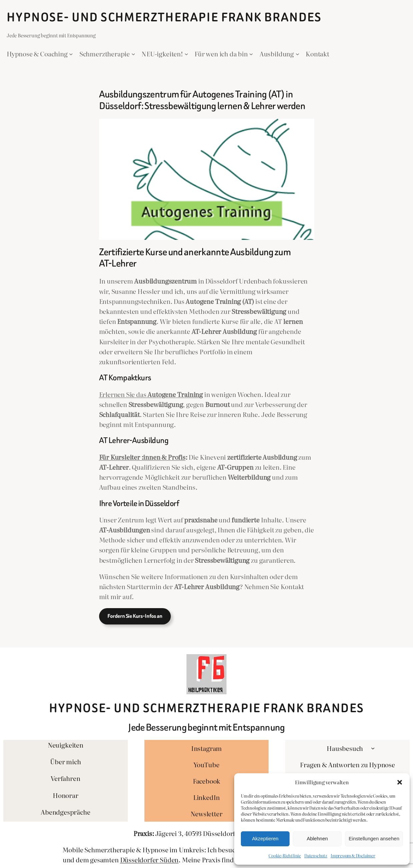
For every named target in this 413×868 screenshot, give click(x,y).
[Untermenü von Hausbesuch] (373, 748)
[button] (400, 782)
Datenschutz (316, 856)
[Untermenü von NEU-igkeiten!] (186, 54)
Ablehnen (317, 838)
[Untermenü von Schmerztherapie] (133, 54)
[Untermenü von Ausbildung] (297, 54)
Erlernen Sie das (151, 394)
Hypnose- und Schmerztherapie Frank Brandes (164, 17)
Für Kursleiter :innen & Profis (142, 457)
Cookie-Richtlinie (285, 856)
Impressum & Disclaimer (353, 856)
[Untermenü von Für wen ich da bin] (251, 54)
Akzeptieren (265, 838)
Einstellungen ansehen (374, 838)
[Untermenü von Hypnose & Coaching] (71, 54)
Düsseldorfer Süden (149, 860)
